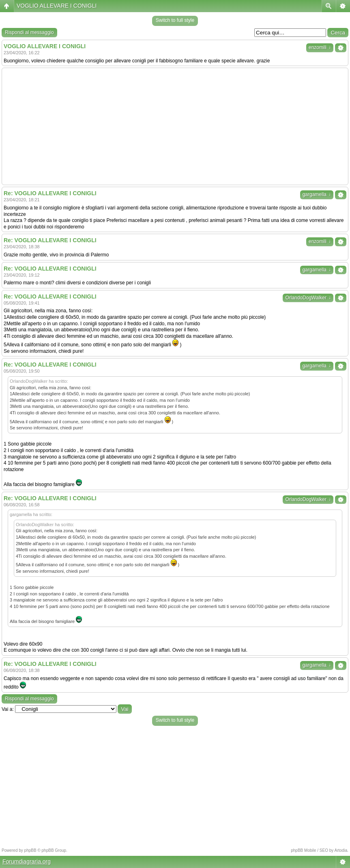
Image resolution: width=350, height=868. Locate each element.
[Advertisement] (175, 126)
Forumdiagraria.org (27, 862)
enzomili (320, 47)
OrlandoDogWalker (308, 298)
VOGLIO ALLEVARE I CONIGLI (57, 6)
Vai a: (8, 709)
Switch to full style (175, 20)
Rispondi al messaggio (29, 32)
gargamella (317, 194)
